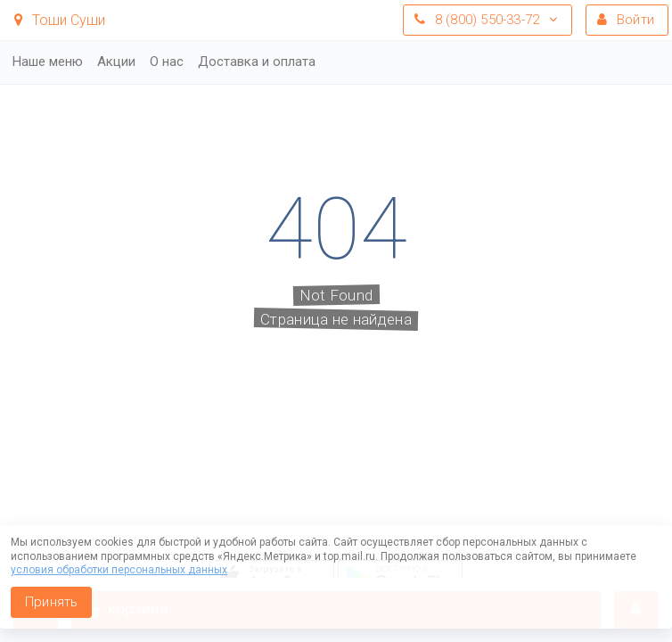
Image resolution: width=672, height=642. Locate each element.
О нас (167, 62)
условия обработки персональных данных (119, 570)
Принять (51, 602)
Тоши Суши (60, 20)
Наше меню (48, 62)
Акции (116, 62)
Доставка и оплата (257, 62)
